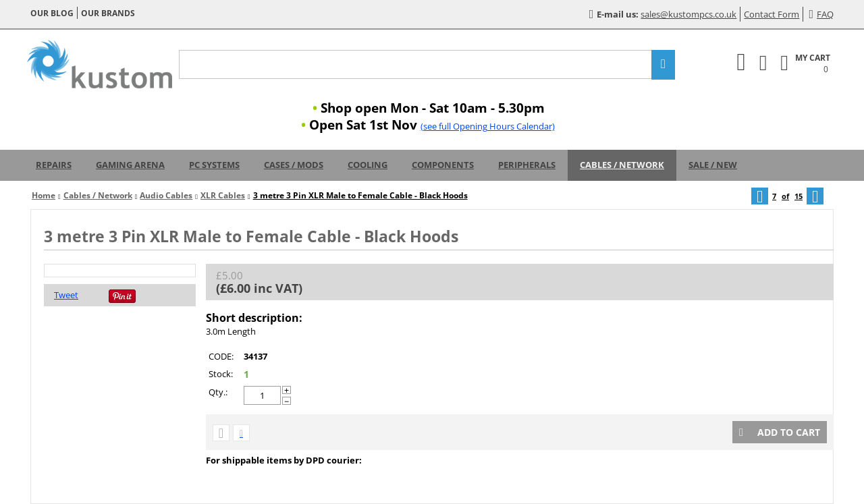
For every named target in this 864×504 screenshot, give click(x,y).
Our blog (52, 13)
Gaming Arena (130, 165)
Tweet (66, 295)
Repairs (54, 165)
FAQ (821, 14)
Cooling (368, 165)
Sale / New (713, 165)
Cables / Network (622, 165)
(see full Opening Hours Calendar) (488, 126)
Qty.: (218, 392)
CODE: (221, 356)
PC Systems (214, 165)
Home (44, 195)
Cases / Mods (294, 165)
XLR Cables (223, 195)
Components (443, 165)
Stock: (221, 374)
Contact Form (772, 14)
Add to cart (780, 432)
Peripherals (527, 165)
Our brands (108, 13)
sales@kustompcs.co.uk (688, 14)
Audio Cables (166, 195)
